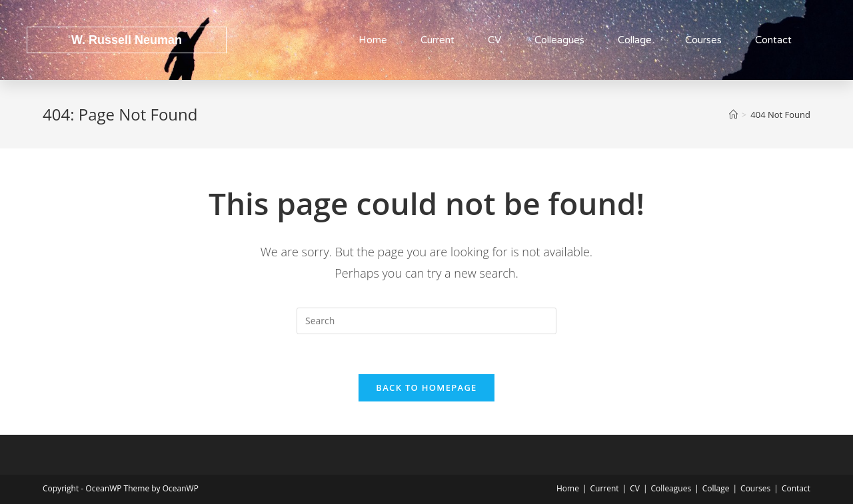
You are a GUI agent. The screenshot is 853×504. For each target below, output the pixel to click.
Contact (773, 40)
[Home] (733, 115)
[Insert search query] (426, 321)
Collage (635, 40)
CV (494, 40)
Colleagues (559, 40)
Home (373, 40)
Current (437, 40)
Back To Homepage (426, 387)
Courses (703, 40)
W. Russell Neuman (127, 40)
